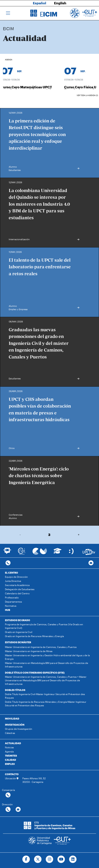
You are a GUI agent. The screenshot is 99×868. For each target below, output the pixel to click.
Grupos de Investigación (19, 729)
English (60, 3)
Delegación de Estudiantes (20, 589)
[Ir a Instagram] (50, 859)
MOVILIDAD (12, 719)
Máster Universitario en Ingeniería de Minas (29, 651)
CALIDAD (10, 760)
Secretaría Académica (17, 585)
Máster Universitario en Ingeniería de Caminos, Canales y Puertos (41, 647)
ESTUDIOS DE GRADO (18, 620)
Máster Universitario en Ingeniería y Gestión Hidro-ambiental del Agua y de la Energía (47, 657)
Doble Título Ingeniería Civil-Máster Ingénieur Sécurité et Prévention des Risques (45, 696)
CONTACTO (12, 774)
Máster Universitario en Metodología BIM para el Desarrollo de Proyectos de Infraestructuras (47, 665)
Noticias (9, 747)
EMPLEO (10, 764)
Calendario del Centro (17, 593)
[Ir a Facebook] (26, 859)
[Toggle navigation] (8, 13)
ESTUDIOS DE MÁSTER (18, 642)
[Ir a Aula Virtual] (58, 553)
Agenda (9, 751)
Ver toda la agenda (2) (87, 95)
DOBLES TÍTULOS (15, 690)
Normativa (11, 606)
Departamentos (13, 602)
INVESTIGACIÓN (15, 725)
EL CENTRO (11, 573)
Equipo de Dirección (16, 577)
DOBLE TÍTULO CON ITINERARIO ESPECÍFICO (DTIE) (35, 673)
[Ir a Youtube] (61, 859)
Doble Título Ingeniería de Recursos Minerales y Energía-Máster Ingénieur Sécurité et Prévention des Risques (46, 704)
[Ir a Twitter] (38, 859)
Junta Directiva (13, 581)
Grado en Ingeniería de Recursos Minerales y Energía (34, 636)
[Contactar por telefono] (8, 563)
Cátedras (10, 733)
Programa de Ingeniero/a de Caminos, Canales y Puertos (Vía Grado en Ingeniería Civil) (44, 626)
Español (40, 3)
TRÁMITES (11, 756)
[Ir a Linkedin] (73, 859)
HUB (8, 610)
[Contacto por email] (91, 563)
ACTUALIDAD (13, 743)
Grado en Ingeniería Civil (19, 632)
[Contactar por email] (18, 810)
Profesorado (12, 597)
